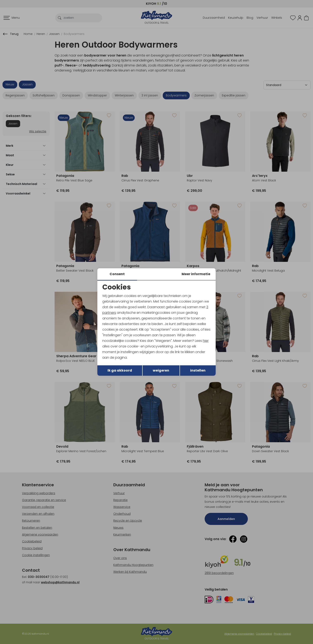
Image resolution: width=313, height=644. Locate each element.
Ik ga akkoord (120, 371)
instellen (198, 371)
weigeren (161, 371)
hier (206, 341)
